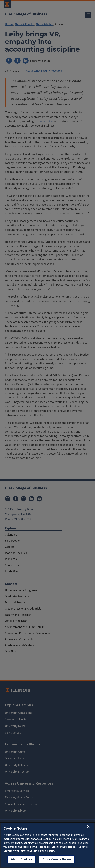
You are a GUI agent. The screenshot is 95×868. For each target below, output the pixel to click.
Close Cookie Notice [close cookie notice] (57, 859)
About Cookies (22, 859)
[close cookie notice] (88, 827)
